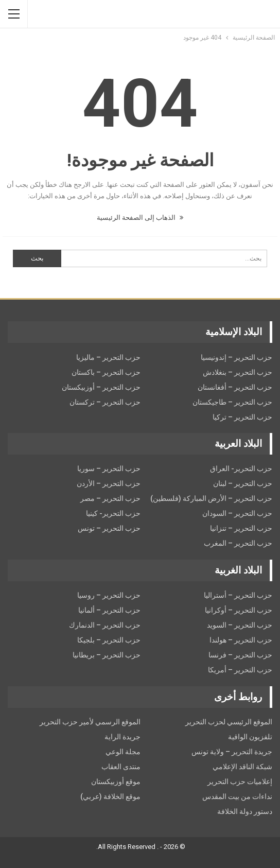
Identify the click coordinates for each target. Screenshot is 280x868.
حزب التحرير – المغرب (238, 543)
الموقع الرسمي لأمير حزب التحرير (90, 722)
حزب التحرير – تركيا (242, 417)
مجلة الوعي (123, 752)
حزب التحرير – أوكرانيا (239, 610)
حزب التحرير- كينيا (113, 513)
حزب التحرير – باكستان (106, 372)
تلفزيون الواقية (250, 737)
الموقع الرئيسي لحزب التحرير (229, 722)
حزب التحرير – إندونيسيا (237, 357)
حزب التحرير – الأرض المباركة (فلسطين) (211, 498)
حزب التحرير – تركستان (105, 402)
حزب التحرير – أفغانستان (235, 387)
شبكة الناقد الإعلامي (242, 767)
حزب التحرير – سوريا (109, 468)
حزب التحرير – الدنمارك (105, 625)
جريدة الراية (122, 737)
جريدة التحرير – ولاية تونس (232, 752)
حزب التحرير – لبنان (243, 483)
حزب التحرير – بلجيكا (109, 640)
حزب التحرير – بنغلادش (238, 372)
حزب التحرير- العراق (241, 468)
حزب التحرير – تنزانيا (241, 528)
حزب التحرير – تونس (109, 528)
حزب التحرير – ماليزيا (108, 357)
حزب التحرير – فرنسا (240, 655)
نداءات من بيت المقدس (237, 796)
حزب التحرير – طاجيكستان (232, 402)
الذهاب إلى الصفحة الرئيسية (140, 218)
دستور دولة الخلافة (245, 811)
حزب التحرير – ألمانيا (109, 610)
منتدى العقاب (121, 767)
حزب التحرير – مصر (110, 498)
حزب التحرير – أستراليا (238, 595)
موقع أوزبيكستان (116, 782)
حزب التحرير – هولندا (241, 640)
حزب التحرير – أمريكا (240, 670)
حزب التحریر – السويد (240, 625)
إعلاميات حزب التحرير (240, 782)
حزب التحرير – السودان (237, 513)
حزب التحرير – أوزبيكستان (101, 387)
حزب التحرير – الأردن (109, 483)
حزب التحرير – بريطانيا (107, 655)
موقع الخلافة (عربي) (110, 796)
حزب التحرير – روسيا (109, 595)
